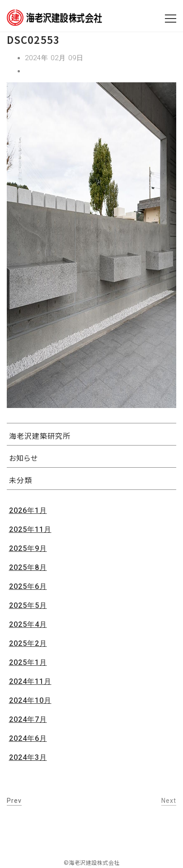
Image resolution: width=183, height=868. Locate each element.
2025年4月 (28, 624)
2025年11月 (30, 529)
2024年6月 (28, 738)
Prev (14, 801)
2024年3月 (28, 757)
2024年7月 (28, 719)
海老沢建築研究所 (40, 436)
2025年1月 (28, 662)
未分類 (21, 480)
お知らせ (23, 458)
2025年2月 (28, 643)
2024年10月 (30, 700)
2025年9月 (28, 548)
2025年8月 (28, 567)
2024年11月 (30, 681)
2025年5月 (28, 605)
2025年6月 (28, 586)
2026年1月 (28, 510)
